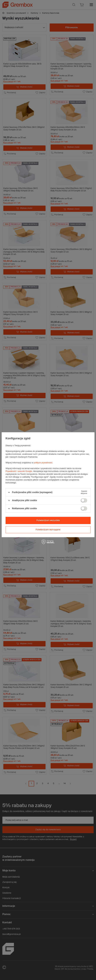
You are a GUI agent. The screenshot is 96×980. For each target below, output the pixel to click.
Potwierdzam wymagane (48, 530)
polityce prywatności (43, 463)
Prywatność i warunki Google (19, 471)
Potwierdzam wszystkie (48, 520)
